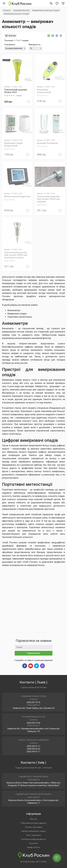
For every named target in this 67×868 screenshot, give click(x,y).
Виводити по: (35, 45)
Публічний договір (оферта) (33, 823)
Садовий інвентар (21, 10)
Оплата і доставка (34, 827)
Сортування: (10, 45)
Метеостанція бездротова (17, 196)
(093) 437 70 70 (33, 702)
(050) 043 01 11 (33, 746)
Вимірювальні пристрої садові (46, 10)
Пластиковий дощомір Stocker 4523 (16, 91)
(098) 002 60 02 (33, 749)
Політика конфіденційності (34, 839)
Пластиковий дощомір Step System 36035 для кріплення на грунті (16, 255)
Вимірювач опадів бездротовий (13, 144)
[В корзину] (28, 102)
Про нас (34, 819)
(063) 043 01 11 (33, 752)
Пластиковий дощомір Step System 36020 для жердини (48, 199)
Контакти (33, 843)
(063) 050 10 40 (33, 723)
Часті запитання (34, 835)
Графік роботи (33, 847)
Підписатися (33, 653)
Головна (7, 10)
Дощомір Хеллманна (47, 143)
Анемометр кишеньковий (44, 91)
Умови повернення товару (33, 831)
